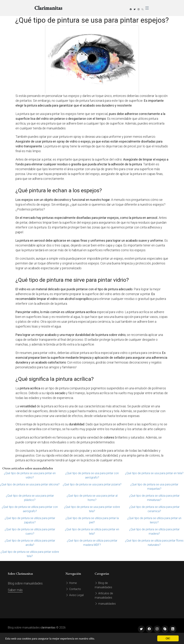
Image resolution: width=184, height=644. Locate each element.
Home (71, 583)
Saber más (15, 590)
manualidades (105, 604)
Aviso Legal (75, 595)
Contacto (73, 589)
